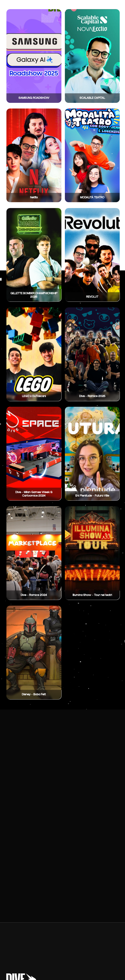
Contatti (103, 6)
